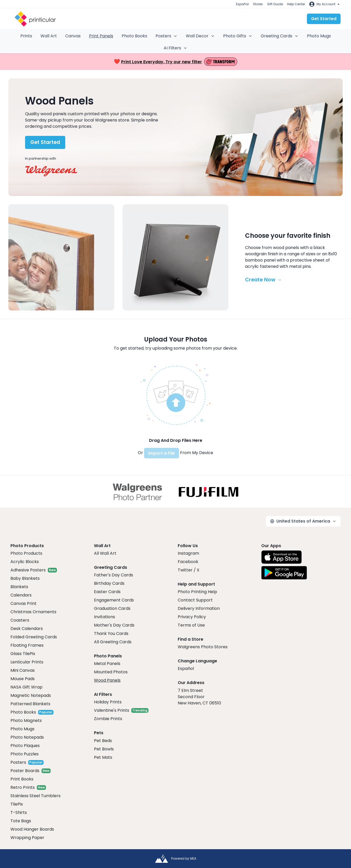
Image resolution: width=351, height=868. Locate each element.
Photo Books (134, 36)
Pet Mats (103, 757)
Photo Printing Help (197, 592)
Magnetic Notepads (31, 695)
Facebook (188, 562)
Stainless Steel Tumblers (35, 796)
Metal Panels (107, 664)
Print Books (22, 779)
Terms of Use (191, 625)
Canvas (73, 36)
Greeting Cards (280, 36)
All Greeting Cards (113, 642)
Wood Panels (107, 680)
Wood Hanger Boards (32, 829)
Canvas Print (23, 603)
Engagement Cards (114, 600)
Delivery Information (199, 608)
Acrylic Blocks (25, 562)
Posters (166, 36)
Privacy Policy (192, 617)
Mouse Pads (23, 679)
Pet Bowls (104, 749)
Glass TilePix (23, 654)
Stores (258, 4)
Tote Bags (21, 821)
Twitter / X (189, 570)
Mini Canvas (23, 670)
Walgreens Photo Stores (203, 647)
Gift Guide (275, 4)
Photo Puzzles (25, 754)
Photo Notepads (27, 737)
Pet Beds (103, 741)
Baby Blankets (25, 578)
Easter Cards (107, 592)
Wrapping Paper (27, 838)
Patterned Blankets (30, 704)
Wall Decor (200, 36)
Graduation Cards (112, 608)
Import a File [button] (162, 453)
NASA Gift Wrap (26, 687)
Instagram (188, 553)
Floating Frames (27, 645)
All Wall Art (105, 553)
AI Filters (175, 48)
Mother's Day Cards (114, 625)
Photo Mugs (319, 36)
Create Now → (263, 280)
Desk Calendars (27, 629)
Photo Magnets (26, 721)
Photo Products (26, 553)
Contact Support (195, 600)
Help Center (296, 4)
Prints (26, 36)
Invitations (105, 617)
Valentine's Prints (112, 710)
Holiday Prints (108, 702)
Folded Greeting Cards (34, 637)
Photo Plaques (25, 746)
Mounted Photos (111, 672)
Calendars (21, 595)
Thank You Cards (111, 633)
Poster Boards (25, 771)
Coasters (20, 620)
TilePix (17, 804)
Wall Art (49, 36)
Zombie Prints (108, 719)
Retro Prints (23, 787)
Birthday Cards (109, 583)
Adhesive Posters (28, 570)
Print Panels (101, 36)
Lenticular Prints (27, 662)
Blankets (19, 587)
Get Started (324, 19)
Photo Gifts (238, 36)
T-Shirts (19, 812)
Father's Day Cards (114, 575)
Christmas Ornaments (33, 612)
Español (242, 4)
